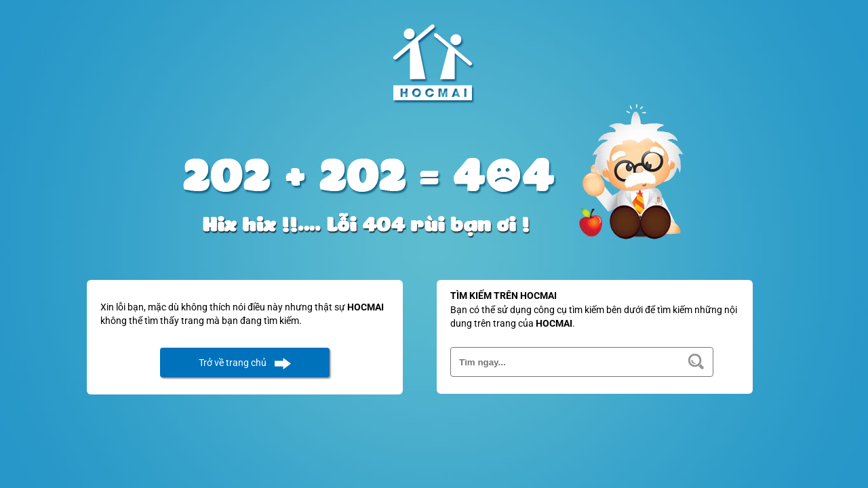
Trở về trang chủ (233, 363)
